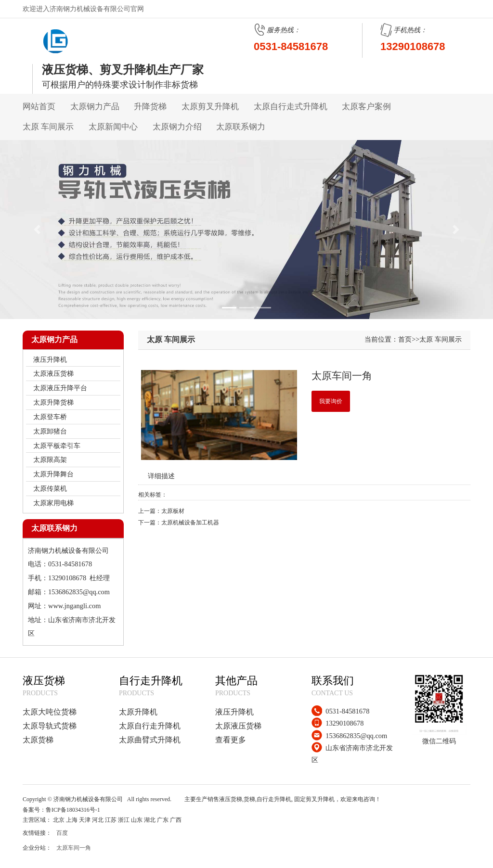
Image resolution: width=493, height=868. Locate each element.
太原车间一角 (74, 848)
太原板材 (173, 511)
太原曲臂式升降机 (150, 740)
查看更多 (231, 740)
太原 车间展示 (48, 127)
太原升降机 (138, 712)
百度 (62, 833)
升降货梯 (150, 107)
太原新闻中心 (113, 127)
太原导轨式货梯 (50, 726)
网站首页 (39, 107)
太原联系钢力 (241, 127)
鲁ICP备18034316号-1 (73, 810)
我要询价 (331, 401)
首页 (405, 339)
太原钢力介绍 (177, 127)
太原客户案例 (366, 107)
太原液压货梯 (238, 726)
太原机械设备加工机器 (190, 523)
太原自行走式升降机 (291, 107)
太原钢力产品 (95, 107)
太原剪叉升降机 (210, 107)
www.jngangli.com (74, 606)
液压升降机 (234, 712)
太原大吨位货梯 (50, 712)
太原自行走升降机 (150, 726)
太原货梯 (38, 740)
